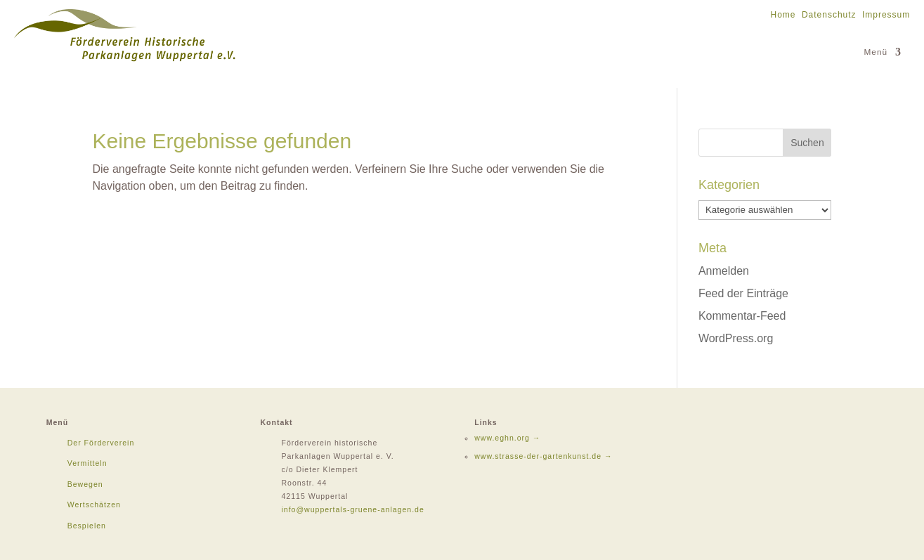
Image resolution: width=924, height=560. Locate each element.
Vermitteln (87, 463)
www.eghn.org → (507, 438)
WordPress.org (736, 338)
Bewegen (85, 484)
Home (783, 15)
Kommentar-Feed (742, 316)
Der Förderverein (101, 443)
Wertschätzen (94, 504)
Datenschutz (829, 15)
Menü (876, 52)
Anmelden (724, 271)
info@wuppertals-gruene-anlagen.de (352, 509)
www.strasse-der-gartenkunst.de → (543, 456)
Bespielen (87, 526)
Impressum (886, 15)
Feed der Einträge (743, 293)
